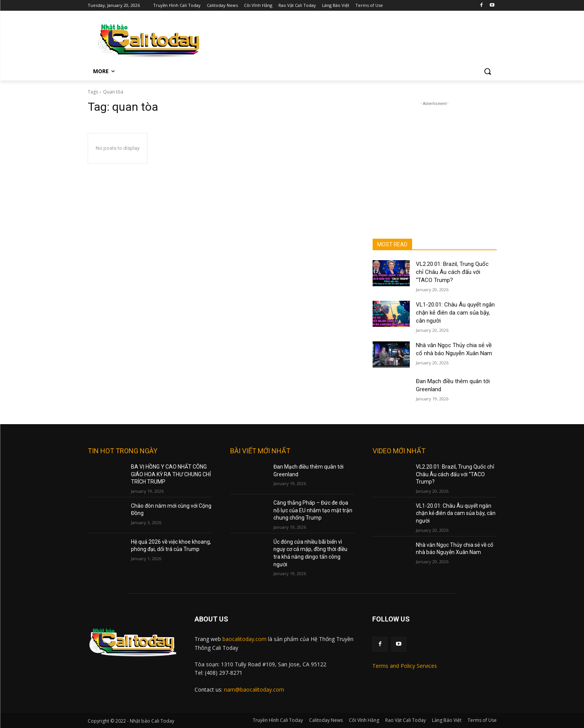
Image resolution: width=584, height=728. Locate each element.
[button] (487, 71)
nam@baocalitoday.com (254, 689)
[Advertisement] (353, 39)
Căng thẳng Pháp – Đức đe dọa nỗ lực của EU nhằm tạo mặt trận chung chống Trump (313, 510)
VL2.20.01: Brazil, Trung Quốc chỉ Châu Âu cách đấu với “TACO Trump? (452, 272)
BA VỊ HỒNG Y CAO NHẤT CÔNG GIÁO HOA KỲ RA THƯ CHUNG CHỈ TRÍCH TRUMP (171, 474)
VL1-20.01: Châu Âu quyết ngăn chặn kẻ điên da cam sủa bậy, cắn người (455, 313)
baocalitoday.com (245, 639)
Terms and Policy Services (405, 666)
